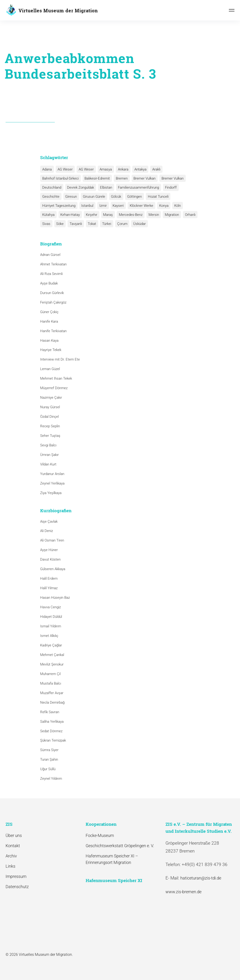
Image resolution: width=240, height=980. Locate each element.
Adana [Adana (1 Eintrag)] (47, 169)
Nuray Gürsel (50, 407)
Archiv (11, 856)
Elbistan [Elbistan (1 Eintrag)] (105, 187)
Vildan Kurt (48, 464)
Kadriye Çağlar (51, 645)
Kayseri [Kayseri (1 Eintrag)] (117, 206)
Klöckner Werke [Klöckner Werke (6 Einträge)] (140, 206)
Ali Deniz (47, 531)
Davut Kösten (50, 559)
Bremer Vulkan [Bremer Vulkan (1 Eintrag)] (171, 178)
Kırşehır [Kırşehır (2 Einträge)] (91, 215)
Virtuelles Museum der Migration (58, 10)
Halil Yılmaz (49, 588)
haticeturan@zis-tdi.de (201, 878)
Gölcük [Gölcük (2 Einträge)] (115, 197)
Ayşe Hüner (49, 550)
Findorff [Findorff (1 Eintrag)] (169, 187)
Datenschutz (17, 887)
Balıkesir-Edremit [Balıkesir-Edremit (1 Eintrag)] (97, 178)
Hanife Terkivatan (53, 331)
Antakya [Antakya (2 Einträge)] (138, 169)
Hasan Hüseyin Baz (55, 598)
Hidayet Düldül (51, 617)
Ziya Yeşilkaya (51, 493)
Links (10, 866)
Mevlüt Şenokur (52, 664)
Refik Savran (50, 712)
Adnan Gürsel (50, 255)
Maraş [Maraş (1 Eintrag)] (107, 215)
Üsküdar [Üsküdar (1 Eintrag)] (137, 224)
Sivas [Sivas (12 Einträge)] (46, 224)
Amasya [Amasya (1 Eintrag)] (105, 169)
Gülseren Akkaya (53, 569)
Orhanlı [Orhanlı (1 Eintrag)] (187, 215)
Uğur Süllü (48, 769)
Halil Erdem (49, 579)
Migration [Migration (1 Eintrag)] (170, 215)
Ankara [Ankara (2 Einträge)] (122, 169)
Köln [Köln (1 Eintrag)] (175, 206)
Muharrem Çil (50, 674)
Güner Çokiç (49, 312)
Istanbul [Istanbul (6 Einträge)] (87, 206)
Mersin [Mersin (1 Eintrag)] (152, 215)
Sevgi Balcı (48, 445)
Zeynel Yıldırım (51, 779)
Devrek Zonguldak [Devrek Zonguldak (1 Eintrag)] (80, 187)
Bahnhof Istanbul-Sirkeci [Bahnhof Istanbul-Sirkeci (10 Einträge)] (60, 178)
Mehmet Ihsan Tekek (56, 378)
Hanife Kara (49, 321)
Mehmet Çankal (52, 655)
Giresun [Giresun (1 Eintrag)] (71, 197)
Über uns (14, 835)
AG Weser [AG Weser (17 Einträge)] (65, 169)
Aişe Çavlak (49, 522)
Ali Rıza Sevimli (51, 274)
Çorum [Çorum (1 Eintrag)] (120, 224)
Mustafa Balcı (51, 683)
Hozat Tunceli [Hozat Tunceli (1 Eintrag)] (156, 197)
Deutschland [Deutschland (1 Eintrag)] (52, 187)
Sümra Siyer (49, 750)
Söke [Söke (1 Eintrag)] (59, 224)
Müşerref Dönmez (54, 388)
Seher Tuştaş (50, 436)
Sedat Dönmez (51, 731)
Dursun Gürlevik (52, 293)
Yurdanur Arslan (52, 474)
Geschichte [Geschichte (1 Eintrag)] (51, 197)
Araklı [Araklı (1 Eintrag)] (154, 169)
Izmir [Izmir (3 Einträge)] (102, 206)
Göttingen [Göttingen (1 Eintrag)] (133, 197)
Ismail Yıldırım (51, 626)
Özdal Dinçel (49, 417)
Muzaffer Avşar (52, 693)
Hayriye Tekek (51, 350)
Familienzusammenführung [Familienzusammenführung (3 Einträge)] (137, 187)
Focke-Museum (100, 835)
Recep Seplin (50, 426)
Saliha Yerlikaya (52, 722)
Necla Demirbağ (52, 702)
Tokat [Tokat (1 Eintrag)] (91, 224)
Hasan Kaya (49, 341)
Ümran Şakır (49, 455)
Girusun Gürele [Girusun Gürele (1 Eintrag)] (93, 197)
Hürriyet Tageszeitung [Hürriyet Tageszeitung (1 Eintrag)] (59, 206)
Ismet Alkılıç (50, 636)
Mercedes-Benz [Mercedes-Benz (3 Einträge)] (129, 215)
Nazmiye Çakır (51, 398)
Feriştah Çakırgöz (53, 302)
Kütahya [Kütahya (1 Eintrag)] (48, 215)
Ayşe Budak (49, 283)
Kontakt (13, 846)
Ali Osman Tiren (52, 541)
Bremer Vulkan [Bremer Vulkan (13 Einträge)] (143, 178)
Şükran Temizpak (53, 741)
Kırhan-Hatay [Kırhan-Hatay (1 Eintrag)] (70, 215)
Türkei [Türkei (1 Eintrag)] (105, 224)
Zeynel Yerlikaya (52, 483)
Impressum (16, 876)
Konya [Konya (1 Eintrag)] (162, 206)
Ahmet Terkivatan (53, 264)
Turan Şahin (49, 759)
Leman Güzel (50, 369)
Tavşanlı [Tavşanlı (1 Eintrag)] (75, 224)
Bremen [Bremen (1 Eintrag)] (121, 178)
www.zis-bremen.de (183, 892)
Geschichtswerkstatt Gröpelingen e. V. (120, 846)
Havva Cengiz (50, 607)
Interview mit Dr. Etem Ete (60, 360)
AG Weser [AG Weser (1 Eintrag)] (85, 169)
